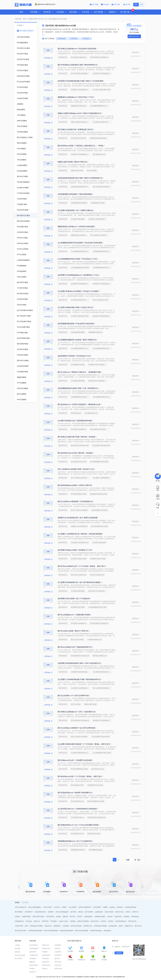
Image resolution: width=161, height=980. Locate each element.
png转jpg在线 (113, 926)
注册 (141, 4)
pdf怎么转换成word (21, 907)
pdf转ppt (17, 917)
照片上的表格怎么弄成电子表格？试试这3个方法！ (77, 469)
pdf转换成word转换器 (100, 926)
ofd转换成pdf (107, 931)
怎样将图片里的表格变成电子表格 (99, 138)
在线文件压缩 (95, 921)
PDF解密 (45, 952)
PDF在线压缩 (50, 917)
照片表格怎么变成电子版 (78, 138)
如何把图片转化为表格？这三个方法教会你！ (74, 598)
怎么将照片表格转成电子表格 (102, 90)
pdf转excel (37, 921)
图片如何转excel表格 (94, 834)
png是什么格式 (64, 921)
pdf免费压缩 (57, 926)
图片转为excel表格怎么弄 (79, 575)
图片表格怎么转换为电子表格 (80, 445)
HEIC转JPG (46, 962)
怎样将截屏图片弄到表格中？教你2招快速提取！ (76, 194)
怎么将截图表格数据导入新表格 (100, 106)
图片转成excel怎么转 (98, 769)
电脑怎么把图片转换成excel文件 (81, 122)
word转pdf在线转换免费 (35, 931)
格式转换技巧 (29, 912)
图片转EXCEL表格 (21, 931)
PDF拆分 (80, 917)
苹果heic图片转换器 (38, 917)
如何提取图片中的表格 (98, 203)
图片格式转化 (132, 921)
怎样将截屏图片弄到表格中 (79, 203)
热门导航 (94, 4)
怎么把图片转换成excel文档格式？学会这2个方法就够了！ (79, 291)
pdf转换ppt (120, 907)
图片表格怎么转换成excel (79, 57)
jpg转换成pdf (99, 912)
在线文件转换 (19, 926)
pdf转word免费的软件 (85, 907)
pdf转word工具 (120, 912)
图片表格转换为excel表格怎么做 (100, 429)
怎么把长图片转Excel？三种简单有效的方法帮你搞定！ (78, 809)
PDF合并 (86, 39)
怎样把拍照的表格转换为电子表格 (81, 187)
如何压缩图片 (97, 907)
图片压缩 (73, 917)
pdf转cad (81, 912)
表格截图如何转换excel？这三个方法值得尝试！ (76, 841)
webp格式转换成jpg (96, 931)
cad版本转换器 (26, 917)
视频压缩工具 (129, 926)
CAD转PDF (58, 952)
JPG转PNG (45, 959)
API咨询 (105, 4)
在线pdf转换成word (40, 912)
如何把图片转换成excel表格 (99, 494)
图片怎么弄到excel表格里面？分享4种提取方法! (75, 501)
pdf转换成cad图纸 (100, 917)
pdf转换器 (127, 917)
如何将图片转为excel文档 (95, 785)
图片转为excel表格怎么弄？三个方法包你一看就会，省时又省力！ (82, 566)
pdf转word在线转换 (83, 921)
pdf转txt (121, 926)
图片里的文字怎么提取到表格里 (98, 381)
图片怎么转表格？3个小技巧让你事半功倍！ (74, 696)
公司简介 (18, 945)
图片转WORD (34, 965)
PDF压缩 (74, 39)
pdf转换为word (88, 926)
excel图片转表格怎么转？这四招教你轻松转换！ (76, 421)
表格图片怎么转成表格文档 (79, 526)
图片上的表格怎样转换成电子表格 (102, 187)
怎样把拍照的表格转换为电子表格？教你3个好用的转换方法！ (81, 178)
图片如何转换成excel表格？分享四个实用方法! (75, 485)
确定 (139, 860)
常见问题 (18, 949)
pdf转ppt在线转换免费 (66, 931)
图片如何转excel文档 (77, 785)
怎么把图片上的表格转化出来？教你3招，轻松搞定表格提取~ (80, 534)
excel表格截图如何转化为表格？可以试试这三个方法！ (78, 259)
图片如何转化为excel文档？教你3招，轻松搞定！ (76, 453)
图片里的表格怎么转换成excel (99, 57)
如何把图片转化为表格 (78, 607)
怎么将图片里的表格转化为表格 (102, 672)
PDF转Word (61, 39)
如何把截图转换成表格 (78, 332)
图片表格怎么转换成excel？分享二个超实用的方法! (77, 712)
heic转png (29, 921)
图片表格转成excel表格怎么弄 (80, 656)
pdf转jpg (58, 917)
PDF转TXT (33, 972)
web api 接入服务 (20, 955)
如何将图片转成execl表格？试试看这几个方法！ (76, 550)
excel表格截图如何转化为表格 (80, 268)
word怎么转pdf (47, 907)
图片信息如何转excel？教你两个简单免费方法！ (76, 793)
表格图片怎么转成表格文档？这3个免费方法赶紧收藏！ (78, 518)
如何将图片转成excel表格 (98, 559)
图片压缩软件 (89, 912)
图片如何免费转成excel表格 (99, 526)
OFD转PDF (45, 921)
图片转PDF (33, 952)
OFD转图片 (54, 921)
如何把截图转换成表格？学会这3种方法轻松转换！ (77, 324)
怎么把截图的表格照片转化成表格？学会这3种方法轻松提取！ (81, 243)
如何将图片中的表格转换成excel (81, 154)
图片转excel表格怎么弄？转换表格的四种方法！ (76, 647)
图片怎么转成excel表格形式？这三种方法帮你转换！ (77, 728)
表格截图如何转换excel (95, 332)
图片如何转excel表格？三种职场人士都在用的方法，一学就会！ (81, 146)
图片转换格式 (19, 912)
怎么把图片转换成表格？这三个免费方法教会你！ (76, 210)
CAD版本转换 (34, 955)
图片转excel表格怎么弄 (97, 575)
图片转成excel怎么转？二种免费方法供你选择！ (76, 760)
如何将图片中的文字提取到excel (98, 365)
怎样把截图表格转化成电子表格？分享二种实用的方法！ (79, 388)
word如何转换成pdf (130, 907)
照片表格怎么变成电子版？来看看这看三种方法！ (76, 129)
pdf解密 (105, 907)
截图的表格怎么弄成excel (79, 235)
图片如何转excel (76, 413)
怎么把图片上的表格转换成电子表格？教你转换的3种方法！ (80, 679)
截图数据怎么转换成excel (79, 106)
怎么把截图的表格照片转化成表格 (81, 251)
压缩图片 (64, 907)
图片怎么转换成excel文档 (101, 300)
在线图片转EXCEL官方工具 (38, 19)
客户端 (127, 4)
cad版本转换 (118, 917)
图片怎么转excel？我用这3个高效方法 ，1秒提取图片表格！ (80, 372)
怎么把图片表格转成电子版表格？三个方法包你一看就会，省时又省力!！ (85, 744)
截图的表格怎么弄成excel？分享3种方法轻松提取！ (77, 226)
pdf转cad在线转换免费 (81, 931)
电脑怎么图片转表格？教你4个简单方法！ (73, 162)
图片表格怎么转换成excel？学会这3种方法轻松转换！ (78, 49)
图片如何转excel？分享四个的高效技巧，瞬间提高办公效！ (80, 404)
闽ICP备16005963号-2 (107, 977)
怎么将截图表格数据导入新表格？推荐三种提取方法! (77, 340)
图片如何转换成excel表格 (79, 494)
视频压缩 (65, 917)
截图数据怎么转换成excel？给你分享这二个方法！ (76, 97)
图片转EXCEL (63, 57)
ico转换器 (73, 921)
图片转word (138, 926)
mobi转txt (111, 921)
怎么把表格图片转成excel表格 (101, 737)
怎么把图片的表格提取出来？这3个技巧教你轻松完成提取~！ (80, 582)
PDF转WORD (34, 945)
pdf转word (135, 912)
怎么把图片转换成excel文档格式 (102, 122)
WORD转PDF (46, 955)
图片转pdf (73, 912)
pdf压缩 (128, 912)
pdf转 (26, 926)
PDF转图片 (58, 945)
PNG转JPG (58, 965)
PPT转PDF (58, 962)
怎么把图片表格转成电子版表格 (80, 753)
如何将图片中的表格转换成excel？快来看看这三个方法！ (79, 275)
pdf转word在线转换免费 (51, 931)
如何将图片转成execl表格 (79, 559)
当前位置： (19, 19)
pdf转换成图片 (88, 917)
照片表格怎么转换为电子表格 (101, 445)
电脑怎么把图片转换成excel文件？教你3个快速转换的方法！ (80, 113)
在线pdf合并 (48, 926)
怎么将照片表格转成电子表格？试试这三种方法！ (76, 307)
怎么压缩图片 (73, 907)
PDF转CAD (45, 945)
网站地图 (116, 977)
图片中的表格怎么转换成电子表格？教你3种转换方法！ (78, 65)
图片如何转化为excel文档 (79, 462)
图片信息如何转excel (77, 801)
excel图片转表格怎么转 (94, 640)
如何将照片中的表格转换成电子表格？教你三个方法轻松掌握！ (81, 81)
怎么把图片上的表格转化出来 (80, 543)
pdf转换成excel (20, 921)
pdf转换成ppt (135, 917)
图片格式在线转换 (76, 926)
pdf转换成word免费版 (36, 926)
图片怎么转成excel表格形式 (79, 737)
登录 (136, 4)
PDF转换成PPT (34, 949)
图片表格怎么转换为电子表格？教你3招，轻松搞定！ (77, 437)
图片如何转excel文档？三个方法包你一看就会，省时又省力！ (81, 776)
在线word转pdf (109, 912)
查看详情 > (136, 52)
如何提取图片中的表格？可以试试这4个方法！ (75, 356)
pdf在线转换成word (121, 921)
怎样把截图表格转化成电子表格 (102, 251)
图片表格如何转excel (99, 154)
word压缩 (103, 921)
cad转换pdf (66, 926)
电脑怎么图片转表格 (77, 171)
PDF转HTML (58, 969)
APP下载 (116, 4)
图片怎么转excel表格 (77, 640)
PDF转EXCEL (46, 949)
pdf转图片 (51, 912)
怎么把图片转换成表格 (78, 219)
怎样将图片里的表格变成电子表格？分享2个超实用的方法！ (80, 663)
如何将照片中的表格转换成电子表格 (102, 74)
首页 (21, 12)
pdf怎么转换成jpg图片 (35, 907)
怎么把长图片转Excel (77, 817)
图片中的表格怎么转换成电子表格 (81, 74)
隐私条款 (18, 952)
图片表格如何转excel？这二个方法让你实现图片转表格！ (79, 825)
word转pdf (57, 907)
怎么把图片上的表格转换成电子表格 (98, 219)
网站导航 (122, 977)
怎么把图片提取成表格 (78, 381)
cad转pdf (110, 917)
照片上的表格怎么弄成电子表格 (100, 235)
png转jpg (112, 907)
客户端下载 (18, 959)
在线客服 (119, 953)
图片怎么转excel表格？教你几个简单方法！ (74, 631)
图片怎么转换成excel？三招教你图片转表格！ (75, 615)
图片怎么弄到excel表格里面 (79, 510)
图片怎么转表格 (92, 171)
